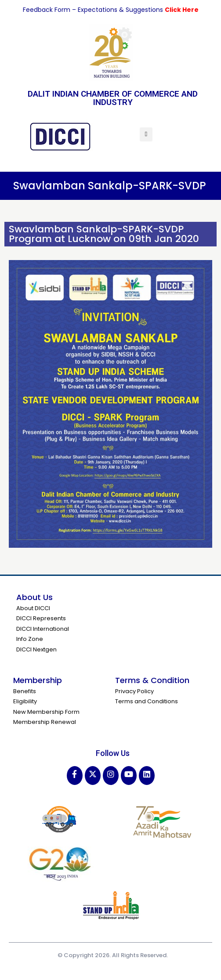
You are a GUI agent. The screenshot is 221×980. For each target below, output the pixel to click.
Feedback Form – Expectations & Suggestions (94, 10)
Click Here (182, 10)
